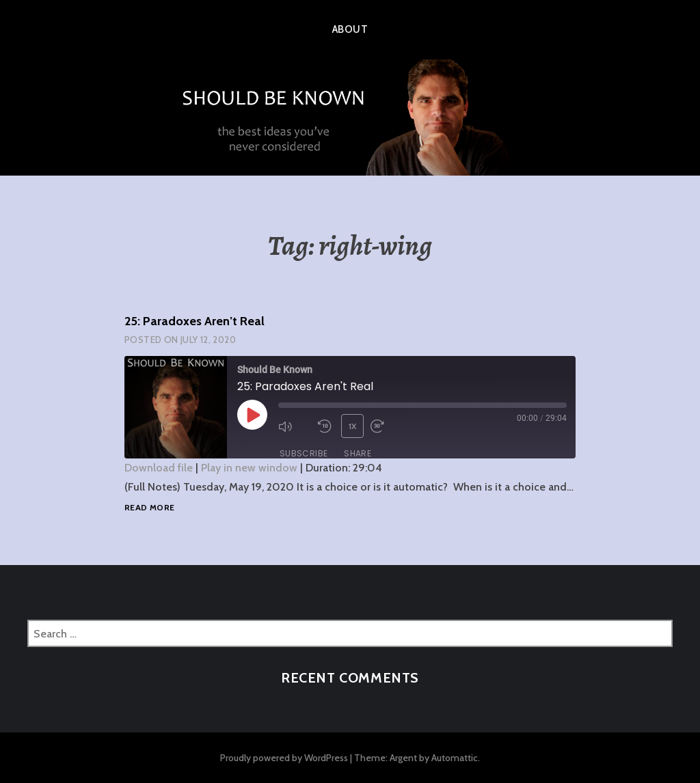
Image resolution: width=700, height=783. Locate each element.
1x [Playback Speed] (353, 426)
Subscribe (304, 453)
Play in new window (249, 468)
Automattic (455, 758)
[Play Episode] (252, 415)
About (350, 29)
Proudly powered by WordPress (284, 758)
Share (358, 453)
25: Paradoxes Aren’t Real (194, 321)
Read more (149, 508)
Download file (159, 468)
